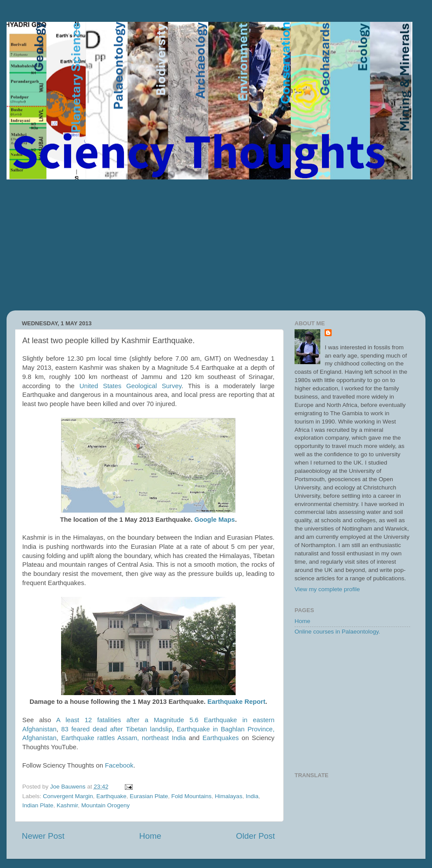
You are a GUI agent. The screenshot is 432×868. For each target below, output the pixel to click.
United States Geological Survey (130, 386)
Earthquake (111, 796)
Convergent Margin (68, 796)
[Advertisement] (216, 245)
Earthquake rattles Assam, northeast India (123, 738)
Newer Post (43, 836)
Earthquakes (221, 738)
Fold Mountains (192, 796)
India (252, 796)
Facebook (119, 765)
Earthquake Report (236, 702)
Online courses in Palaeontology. (337, 632)
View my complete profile (327, 589)
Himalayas (228, 796)
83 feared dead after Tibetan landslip (117, 729)
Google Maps (214, 520)
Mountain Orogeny (105, 805)
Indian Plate (38, 805)
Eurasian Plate (149, 796)
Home (150, 836)
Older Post (255, 836)
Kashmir (67, 805)
